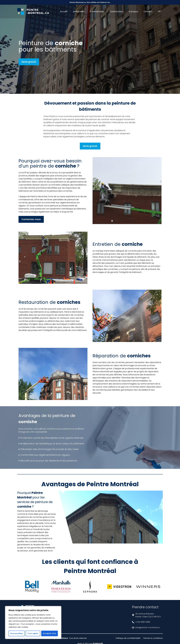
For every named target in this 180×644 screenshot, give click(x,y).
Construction (116, 12)
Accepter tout (49, 633)
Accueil (64, 12)
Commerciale (97, 12)
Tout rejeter (33, 633)
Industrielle (79, 12)
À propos (133, 12)
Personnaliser (17, 633)
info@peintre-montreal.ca (148, 628)
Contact (148, 12)
